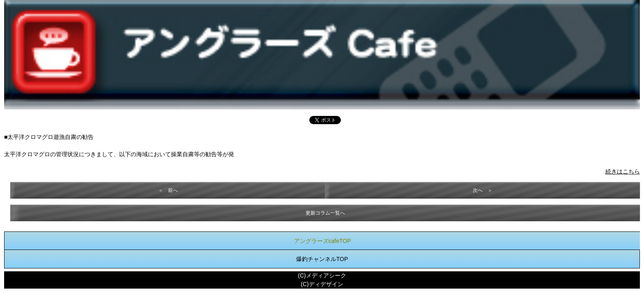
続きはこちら (623, 171)
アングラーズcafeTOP (323, 241)
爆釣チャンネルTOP (322, 259)
